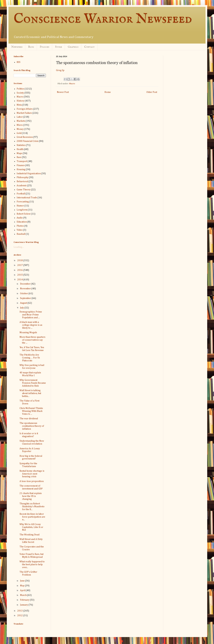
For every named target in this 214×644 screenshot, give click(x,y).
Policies (44, 47)
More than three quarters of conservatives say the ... (32, 340)
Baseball (21, 234)
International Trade (27, 198)
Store (59, 47)
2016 (20, 270)
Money (20, 129)
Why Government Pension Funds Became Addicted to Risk (33, 383)
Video (20, 230)
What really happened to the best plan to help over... (32, 565)
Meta (19, 105)
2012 (20, 616)
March (24, 595)
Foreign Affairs (25, 109)
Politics (20, 89)
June (23, 581)
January (24, 605)
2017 (20, 265)
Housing (21, 169)
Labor (20, 117)
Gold (19, 133)
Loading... (19, 247)
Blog (31, 47)
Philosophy (23, 177)
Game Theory (24, 190)
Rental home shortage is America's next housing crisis (32, 474)
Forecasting (23, 202)
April (23, 590)
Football (21, 194)
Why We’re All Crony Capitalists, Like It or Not (31, 527)
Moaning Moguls (28, 333)
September (26, 298)
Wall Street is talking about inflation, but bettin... (30, 393)
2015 (20, 275)
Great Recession (25, 137)
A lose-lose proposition (32, 481)
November (26, 289)
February (25, 600)
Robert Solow (24, 214)
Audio (20, 218)
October (24, 294)
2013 (20, 611)
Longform (22, 210)
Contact (89, 47)
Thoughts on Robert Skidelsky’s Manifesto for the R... (32, 507)
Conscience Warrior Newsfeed (103, 19)
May (23, 586)
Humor (20, 206)
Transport (22, 161)
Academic (22, 186)
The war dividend (29, 419)
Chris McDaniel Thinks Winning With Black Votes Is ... (31, 411)
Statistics (21, 145)
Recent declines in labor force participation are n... (32, 517)
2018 (20, 260)
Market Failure (24, 113)
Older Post (152, 92)
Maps (19, 153)
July (22, 308)
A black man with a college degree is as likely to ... (31, 325)
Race (19, 157)
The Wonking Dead (29, 535)
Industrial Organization (29, 174)
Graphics (73, 47)
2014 (20, 280)
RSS (19, 62)
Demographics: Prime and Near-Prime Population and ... (31, 315)
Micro (20, 125)
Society (20, 93)
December (25, 284)
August (24, 303)
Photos (20, 226)
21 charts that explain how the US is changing (31, 496)
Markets (21, 121)
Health (20, 149)
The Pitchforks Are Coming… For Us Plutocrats (30, 358)
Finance (21, 165)
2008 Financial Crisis (28, 141)
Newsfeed (17, 47)
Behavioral (22, 182)
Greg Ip (60, 70)
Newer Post (63, 92)
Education (22, 222)
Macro (72, 84)
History (20, 101)
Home (108, 92)
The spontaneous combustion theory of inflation (32, 426)
